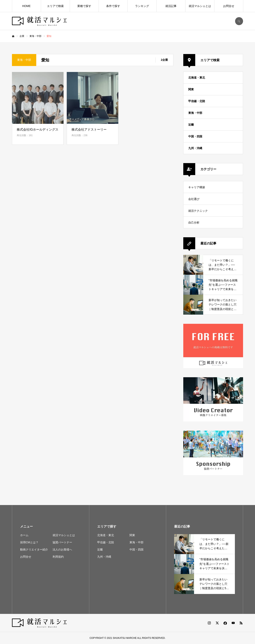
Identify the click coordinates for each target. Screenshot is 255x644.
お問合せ (229, 6)
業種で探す (84, 6)
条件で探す (113, 6)
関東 (191, 89)
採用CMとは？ (29, 542)
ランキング (142, 6)
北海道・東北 (197, 78)
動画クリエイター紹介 (34, 549)
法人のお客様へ (62, 549)
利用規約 (58, 557)
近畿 (191, 125)
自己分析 (194, 223)
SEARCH (239, 21)
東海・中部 (195, 113)
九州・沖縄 (195, 148)
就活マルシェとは (200, 6)
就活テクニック (198, 211)
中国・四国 (195, 136)
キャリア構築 (197, 187)
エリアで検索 (55, 6)
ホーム (24, 535)
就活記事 (171, 6)
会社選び (194, 199)
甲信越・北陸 (197, 101)
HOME (26, 6)
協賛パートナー (62, 542)
